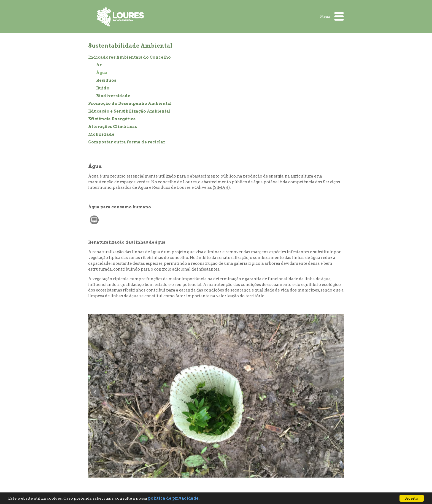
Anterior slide (95, 392)
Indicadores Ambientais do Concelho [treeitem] (129, 57)
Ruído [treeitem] (103, 88)
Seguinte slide (337, 392)
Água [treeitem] (102, 73)
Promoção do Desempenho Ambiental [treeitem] (130, 103)
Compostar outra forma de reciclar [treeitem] (127, 142)
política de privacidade (173, 498)
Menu (332, 16)
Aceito (412, 498)
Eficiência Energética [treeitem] (112, 119)
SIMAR (221, 187)
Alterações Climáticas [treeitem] (113, 127)
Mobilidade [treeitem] (101, 134)
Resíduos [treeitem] (106, 80)
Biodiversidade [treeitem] (113, 96)
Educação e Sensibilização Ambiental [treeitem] (129, 111)
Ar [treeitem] (99, 65)
